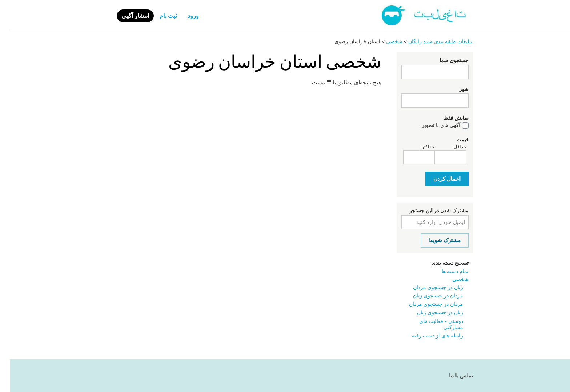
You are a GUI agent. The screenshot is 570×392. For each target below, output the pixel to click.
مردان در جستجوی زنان (428, 296)
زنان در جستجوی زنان (430, 313)
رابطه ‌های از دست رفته (428, 336)
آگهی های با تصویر (431, 125)
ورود (183, 16)
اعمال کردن (437, 179)
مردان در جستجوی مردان (426, 304)
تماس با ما (451, 376)
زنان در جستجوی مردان (428, 287)
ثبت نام (158, 16)
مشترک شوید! (435, 240)
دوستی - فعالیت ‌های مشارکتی (431, 324)
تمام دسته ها (445, 271)
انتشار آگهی (125, 16)
